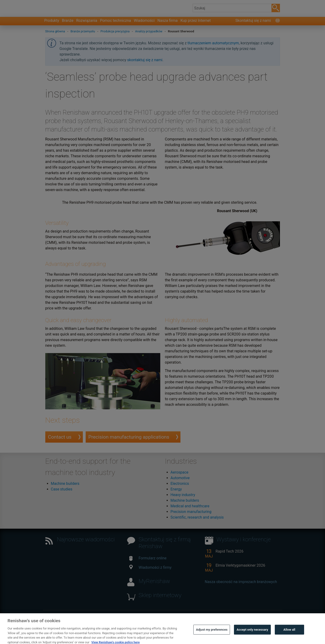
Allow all (289, 637)
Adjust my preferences (212, 637)
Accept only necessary (252, 637)
